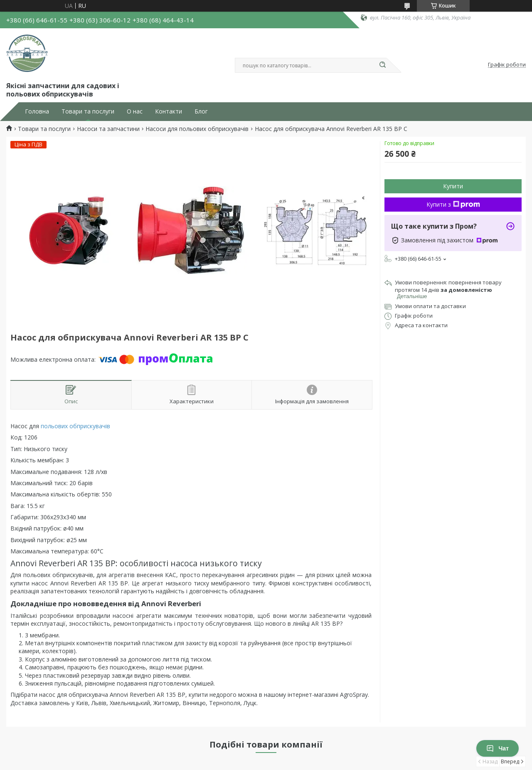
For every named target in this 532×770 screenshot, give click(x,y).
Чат (498, 748)
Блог (201, 111)
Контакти (169, 111)
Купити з (453, 204)
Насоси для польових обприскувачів (197, 129)
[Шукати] (382, 65)
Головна (37, 111)
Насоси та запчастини (108, 129)
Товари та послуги (88, 111)
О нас (135, 111)
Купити (453, 186)
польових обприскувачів (75, 426)
